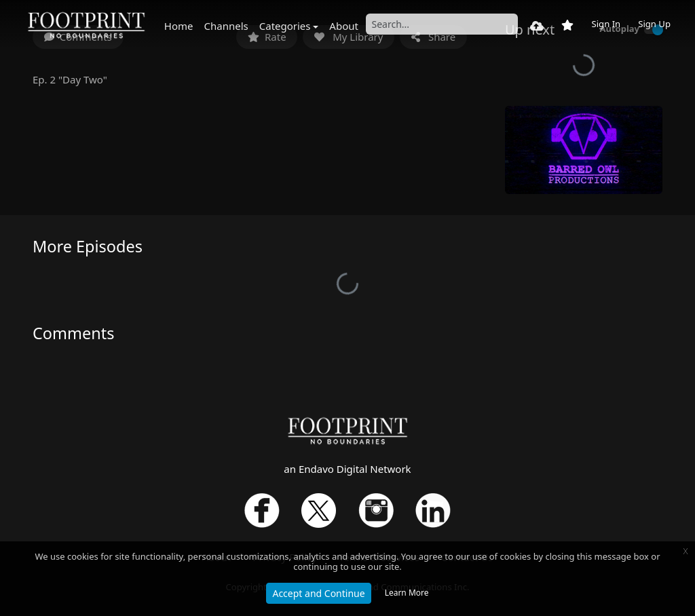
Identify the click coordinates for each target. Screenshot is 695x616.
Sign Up (654, 24)
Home (179, 26)
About (344, 26)
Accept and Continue (318, 593)
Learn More (407, 593)
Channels (226, 26)
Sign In (606, 24)
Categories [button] (285, 26)
